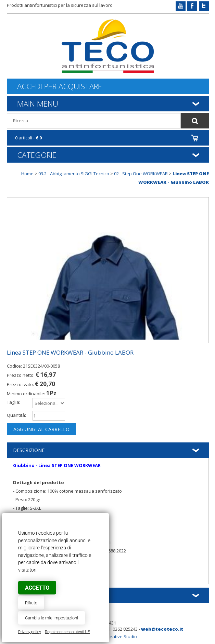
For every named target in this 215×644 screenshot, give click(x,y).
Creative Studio (121, 636)
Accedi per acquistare (60, 86)
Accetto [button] (37, 588)
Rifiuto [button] (31, 603)
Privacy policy (30, 632)
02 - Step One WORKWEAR (141, 174)
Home (27, 174)
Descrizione (29, 450)
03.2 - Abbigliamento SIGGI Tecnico (74, 174)
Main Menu (38, 104)
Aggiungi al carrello (41, 429)
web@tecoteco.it (162, 629)
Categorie (37, 155)
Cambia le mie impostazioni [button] (52, 618)
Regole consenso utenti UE (67, 632)
